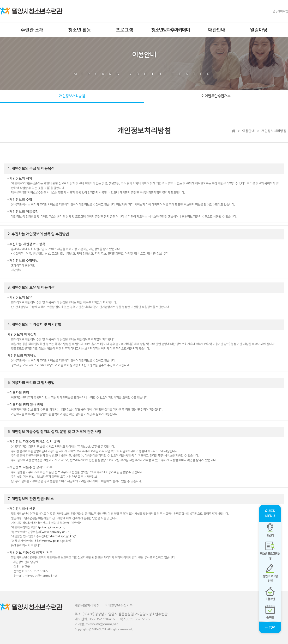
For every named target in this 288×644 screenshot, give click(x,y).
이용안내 (248, 131)
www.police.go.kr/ (58, 541)
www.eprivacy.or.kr (55, 532)
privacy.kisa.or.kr (51, 527)
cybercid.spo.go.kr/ (61, 536)
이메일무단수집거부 (216, 96)
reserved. (126, 629)
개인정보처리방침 (72, 96)
